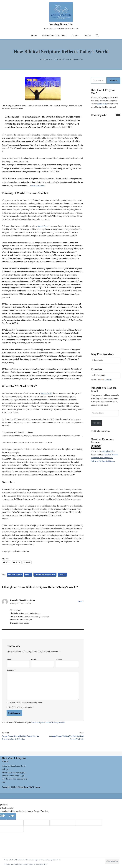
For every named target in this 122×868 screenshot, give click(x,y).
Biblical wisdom (15, 578)
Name (10, 664)
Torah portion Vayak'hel (45, 578)
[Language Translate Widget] (105, 376)
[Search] (97, 36)
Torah (67, 59)
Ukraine (62, 578)
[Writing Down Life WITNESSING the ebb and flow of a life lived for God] (61, 16)
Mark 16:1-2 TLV (41, 186)
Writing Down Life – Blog (54, 36)
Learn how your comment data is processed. (49, 727)
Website (59, 664)
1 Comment (58, 59)
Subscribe (113, 80)
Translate (106, 380)
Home (34, 36)
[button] (78, 36)
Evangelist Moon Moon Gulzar (23, 604)
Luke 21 (28, 578)
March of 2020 (47, 396)
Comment (11, 674)
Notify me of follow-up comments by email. (25, 707)
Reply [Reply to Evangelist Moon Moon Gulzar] (81, 606)
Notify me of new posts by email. (21, 712)
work (97, 452)
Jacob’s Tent (43, 227)
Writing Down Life (76, 59)
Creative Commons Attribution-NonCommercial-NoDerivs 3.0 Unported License (105, 459)
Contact (87, 36)
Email (34, 664)
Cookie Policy (43, 864)
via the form (102, 104)
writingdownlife (108, 452)
